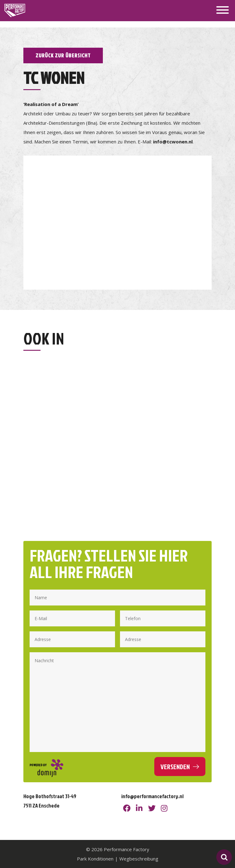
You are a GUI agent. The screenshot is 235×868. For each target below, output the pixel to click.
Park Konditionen (95, 859)
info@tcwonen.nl (173, 142)
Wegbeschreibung (139, 859)
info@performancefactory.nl (152, 796)
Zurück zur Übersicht (63, 55)
